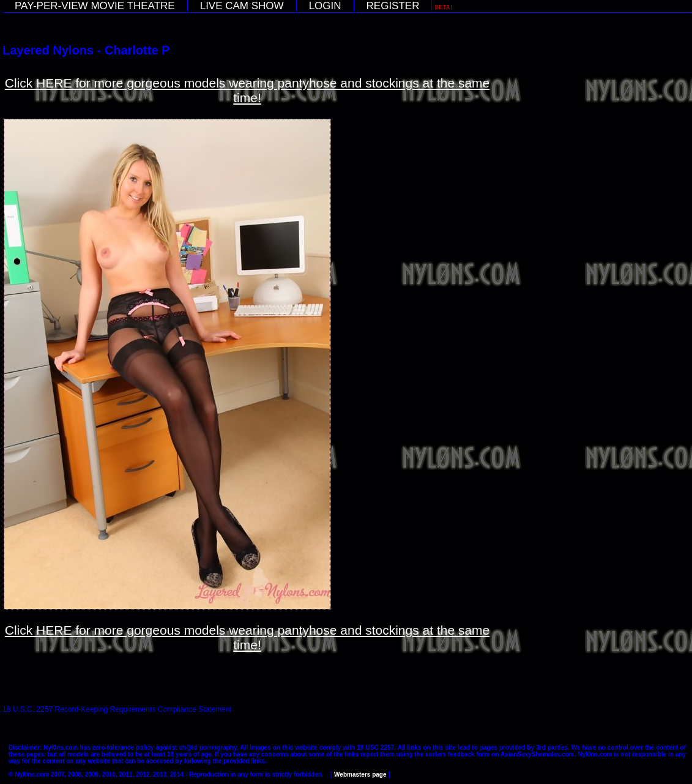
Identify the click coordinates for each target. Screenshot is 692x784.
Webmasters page (360, 775)
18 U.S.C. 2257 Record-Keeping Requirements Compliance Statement (117, 709)
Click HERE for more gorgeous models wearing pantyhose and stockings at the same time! (247, 90)
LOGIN (325, 6)
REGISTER (393, 6)
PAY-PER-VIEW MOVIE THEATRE (95, 6)
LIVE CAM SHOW (242, 6)
